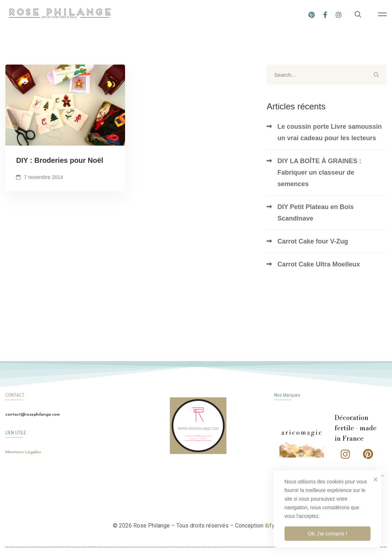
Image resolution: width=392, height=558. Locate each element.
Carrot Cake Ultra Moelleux (319, 264)
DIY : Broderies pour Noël (60, 162)
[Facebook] (325, 14)
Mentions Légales (23, 452)
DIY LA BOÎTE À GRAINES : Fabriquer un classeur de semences (319, 172)
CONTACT (15, 395)
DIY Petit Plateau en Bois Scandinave (315, 213)
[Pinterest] (312, 14)
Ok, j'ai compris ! (328, 533)
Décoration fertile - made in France (356, 428)
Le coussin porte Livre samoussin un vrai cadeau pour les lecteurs (329, 132)
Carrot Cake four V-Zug (313, 241)
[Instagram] (339, 14)
